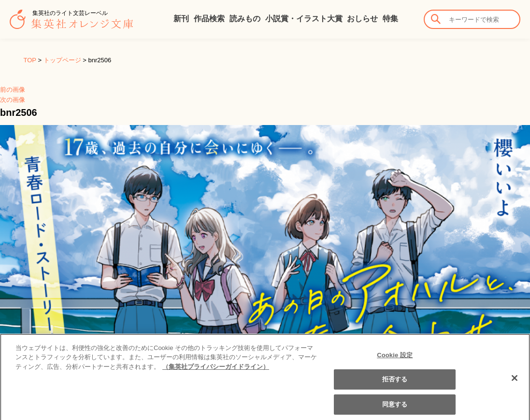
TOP (30, 60)
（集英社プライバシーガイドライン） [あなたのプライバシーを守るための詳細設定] (216, 371)
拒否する (395, 384)
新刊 (181, 19)
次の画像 (13, 100)
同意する (395, 409)
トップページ (62, 60)
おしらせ (362, 19)
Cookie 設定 (395, 359)
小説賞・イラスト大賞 (304, 19)
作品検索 (209, 19)
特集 (390, 19)
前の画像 (13, 90)
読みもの (245, 19)
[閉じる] (515, 382)
